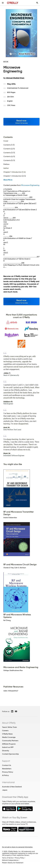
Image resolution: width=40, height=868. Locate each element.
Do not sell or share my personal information (17, 847)
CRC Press (11, 105)
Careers (5, 731)
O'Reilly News (7, 734)
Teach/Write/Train (9, 727)
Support (6, 761)
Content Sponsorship (10, 754)
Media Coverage (9, 737)
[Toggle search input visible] (37, 3)
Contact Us (7, 765)
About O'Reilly (9, 723)
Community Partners (10, 741)
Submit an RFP (8, 747)
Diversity (6, 751)
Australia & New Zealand (12, 787)
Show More (8, 180)
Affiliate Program (9, 744)
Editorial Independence (10, 860)
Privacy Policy (8, 772)
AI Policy (5, 775)
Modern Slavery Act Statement (13, 863)
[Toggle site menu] (3, 3)
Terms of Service (8, 858)
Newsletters (7, 769)
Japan (5, 790)
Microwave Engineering (30, 185)
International (8, 782)
